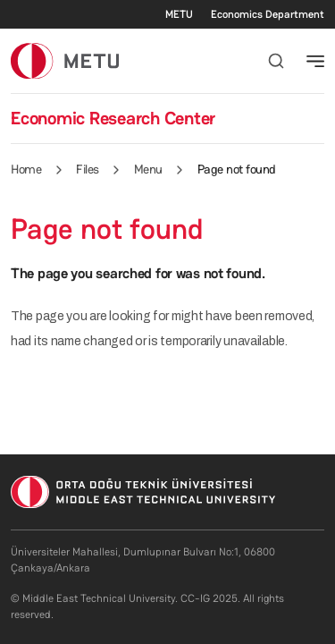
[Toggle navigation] (315, 61)
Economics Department (268, 14)
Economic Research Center (113, 118)
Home (26, 169)
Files (88, 169)
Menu (148, 169)
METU (179, 14)
